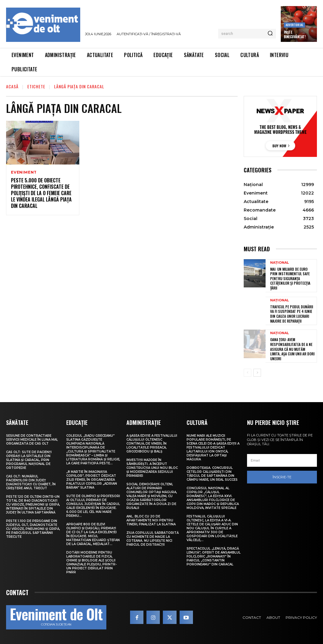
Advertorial (294, 25)
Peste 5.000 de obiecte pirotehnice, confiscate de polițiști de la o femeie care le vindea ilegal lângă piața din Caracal (41, 193)
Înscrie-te (282, 477)
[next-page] (257, 373)
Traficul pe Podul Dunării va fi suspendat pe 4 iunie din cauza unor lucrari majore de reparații (292, 314)
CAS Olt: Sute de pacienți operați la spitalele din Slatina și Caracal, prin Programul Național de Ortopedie (29, 460)
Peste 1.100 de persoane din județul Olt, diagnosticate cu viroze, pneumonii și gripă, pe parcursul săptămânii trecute (33, 529)
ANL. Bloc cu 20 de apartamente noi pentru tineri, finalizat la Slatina (151, 520)
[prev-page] (247, 373)
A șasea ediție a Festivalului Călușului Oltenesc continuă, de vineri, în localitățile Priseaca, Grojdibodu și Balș (152, 444)
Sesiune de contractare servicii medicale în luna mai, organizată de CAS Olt (32, 440)
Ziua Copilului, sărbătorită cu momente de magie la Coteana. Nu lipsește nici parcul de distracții (153, 539)
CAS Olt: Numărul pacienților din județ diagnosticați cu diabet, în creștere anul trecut (31, 482)
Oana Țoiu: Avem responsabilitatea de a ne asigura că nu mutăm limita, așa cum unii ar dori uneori (292, 349)
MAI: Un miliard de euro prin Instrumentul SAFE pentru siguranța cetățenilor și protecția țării (290, 278)
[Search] (270, 34)
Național (280, 263)
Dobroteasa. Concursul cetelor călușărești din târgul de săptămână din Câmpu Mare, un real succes (212, 474)
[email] (282, 460)
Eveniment (24, 172)
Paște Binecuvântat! (295, 34)
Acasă (12, 86)
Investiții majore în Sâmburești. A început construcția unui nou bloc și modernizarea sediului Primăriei (152, 468)
